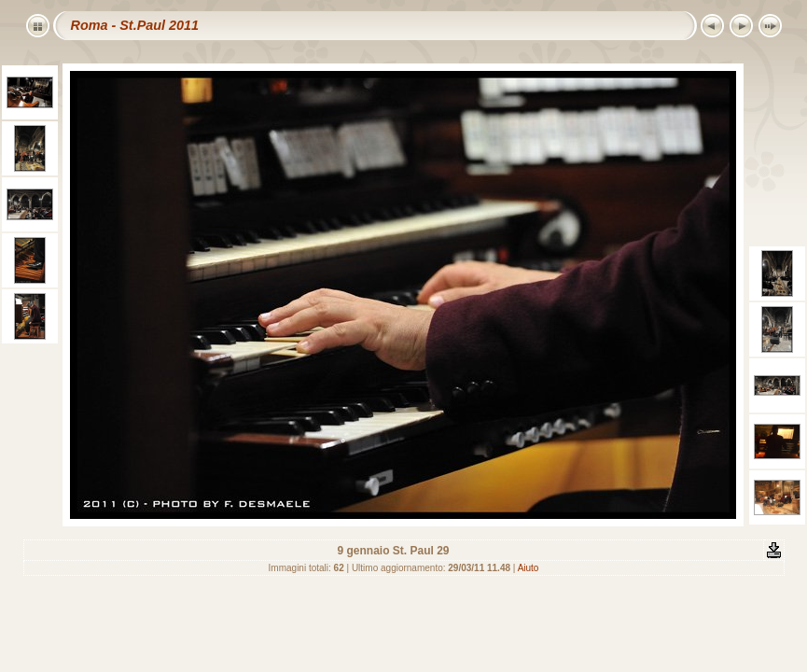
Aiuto (529, 568)
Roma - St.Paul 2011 (135, 25)
